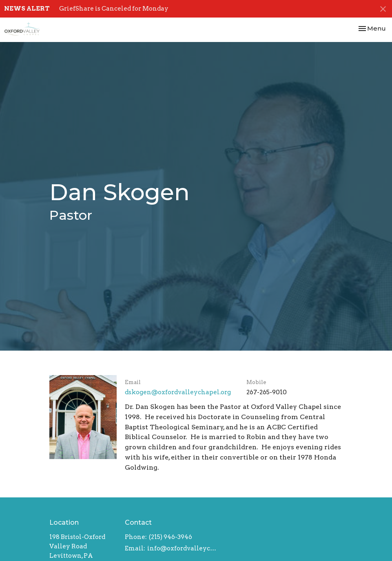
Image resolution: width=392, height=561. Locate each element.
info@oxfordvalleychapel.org (182, 548)
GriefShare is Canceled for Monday (114, 9)
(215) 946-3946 (171, 537)
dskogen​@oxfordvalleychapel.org (178, 392)
